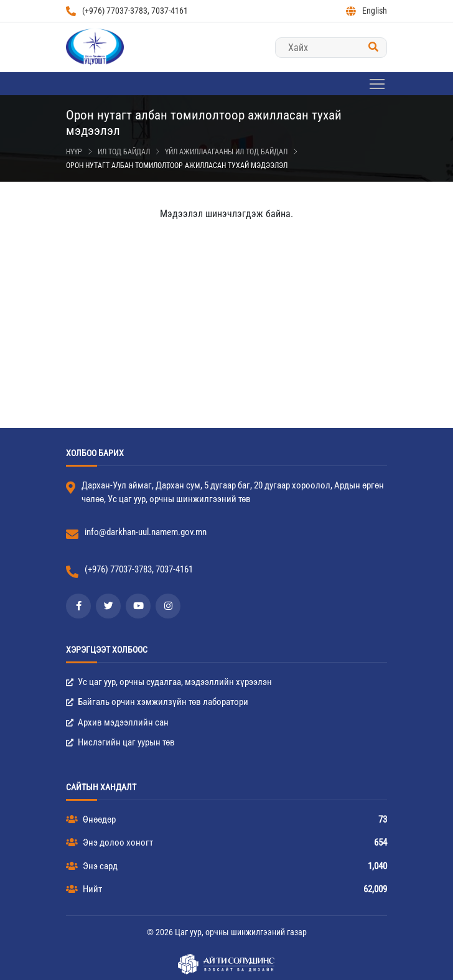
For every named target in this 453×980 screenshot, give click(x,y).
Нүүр (74, 152)
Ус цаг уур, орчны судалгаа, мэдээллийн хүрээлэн (169, 682)
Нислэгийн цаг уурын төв (120, 742)
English (367, 11)
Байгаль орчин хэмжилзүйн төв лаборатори (157, 702)
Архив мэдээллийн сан (117, 722)
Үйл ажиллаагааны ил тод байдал (226, 152)
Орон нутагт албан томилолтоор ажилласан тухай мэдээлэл (177, 166)
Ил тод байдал (124, 152)
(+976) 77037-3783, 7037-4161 (127, 11)
